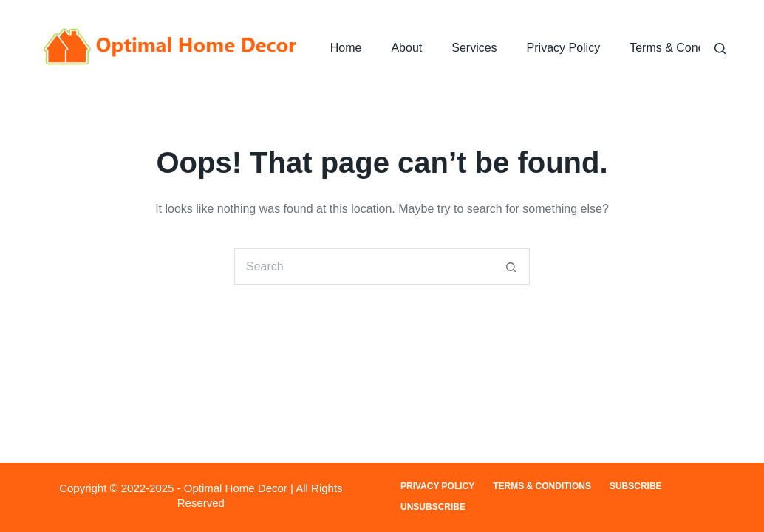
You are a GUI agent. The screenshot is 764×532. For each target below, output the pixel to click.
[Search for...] (364, 267)
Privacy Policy (564, 48)
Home (346, 48)
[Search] (720, 48)
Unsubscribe (433, 507)
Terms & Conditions (681, 48)
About (406, 48)
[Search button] (511, 267)
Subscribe (636, 486)
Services (474, 48)
